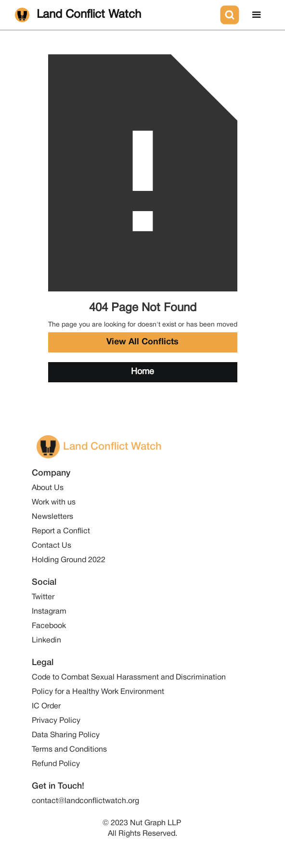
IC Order (46, 706)
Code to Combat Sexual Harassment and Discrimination (129, 678)
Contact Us (52, 546)
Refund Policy (56, 764)
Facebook (49, 626)
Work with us (54, 503)
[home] (116, 15)
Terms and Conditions (69, 750)
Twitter (43, 597)
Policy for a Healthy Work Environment (98, 692)
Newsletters (52, 517)
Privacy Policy (56, 721)
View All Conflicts (142, 342)
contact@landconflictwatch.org (85, 801)
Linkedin (46, 641)
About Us (48, 488)
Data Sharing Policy (66, 735)
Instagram (49, 612)
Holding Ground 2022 (69, 560)
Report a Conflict (61, 531)
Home (142, 372)
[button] (257, 15)
